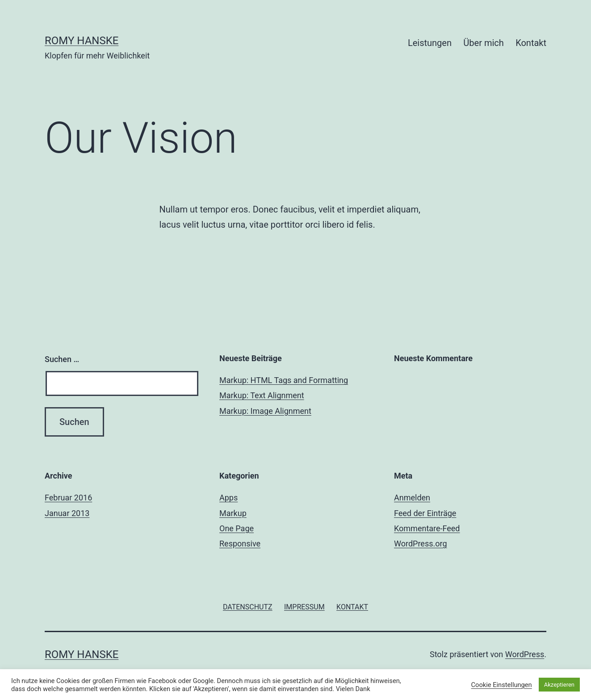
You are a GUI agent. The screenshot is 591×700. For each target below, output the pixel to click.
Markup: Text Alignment (262, 395)
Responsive (240, 544)
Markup (233, 513)
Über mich (483, 43)
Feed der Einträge (425, 513)
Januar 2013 (67, 513)
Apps (228, 498)
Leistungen (430, 43)
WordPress (525, 654)
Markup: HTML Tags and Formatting (284, 380)
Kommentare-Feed (427, 528)
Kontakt (531, 43)
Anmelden (412, 498)
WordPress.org (421, 544)
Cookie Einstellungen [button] (502, 685)
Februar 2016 (68, 498)
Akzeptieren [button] (559, 685)
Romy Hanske (82, 41)
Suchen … (62, 359)
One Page (237, 528)
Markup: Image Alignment (265, 411)
